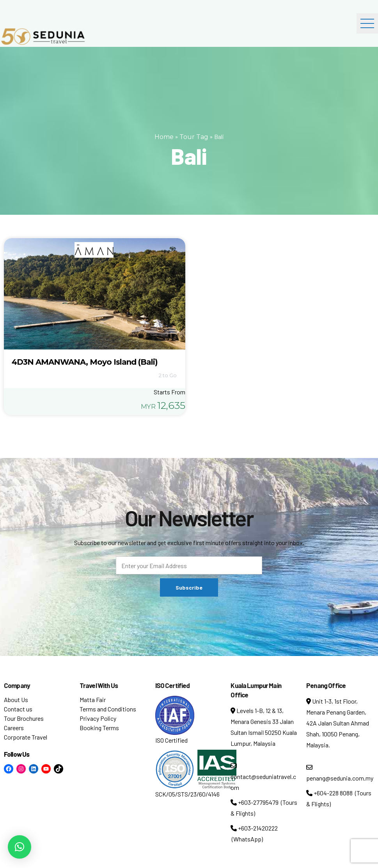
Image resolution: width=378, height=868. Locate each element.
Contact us (18, 709)
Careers (14, 728)
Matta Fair (93, 700)
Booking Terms (99, 728)
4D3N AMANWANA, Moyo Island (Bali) (85, 362)
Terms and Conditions (108, 709)
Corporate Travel (26, 737)
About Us (16, 700)
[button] (20, 847)
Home (164, 137)
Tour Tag (194, 137)
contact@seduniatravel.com (263, 777)
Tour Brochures (24, 718)
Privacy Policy (98, 718)
